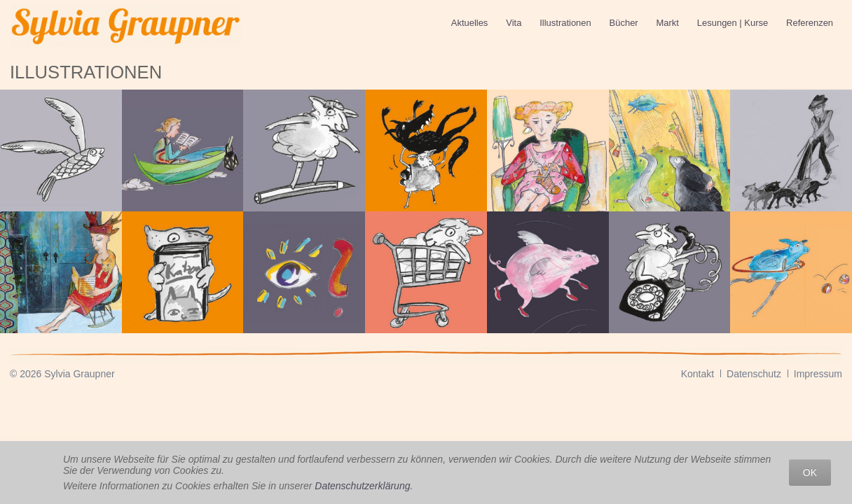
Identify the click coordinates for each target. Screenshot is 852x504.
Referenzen (810, 23)
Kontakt (698, 374)
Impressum (818, 374)
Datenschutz (754, 374)
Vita (514, 23)
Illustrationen (565, 23)
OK (810, 472)
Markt (668, 23)
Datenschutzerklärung (362, 486)
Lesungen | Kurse (733, 23)
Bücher (624, 23)
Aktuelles (470, 23)
